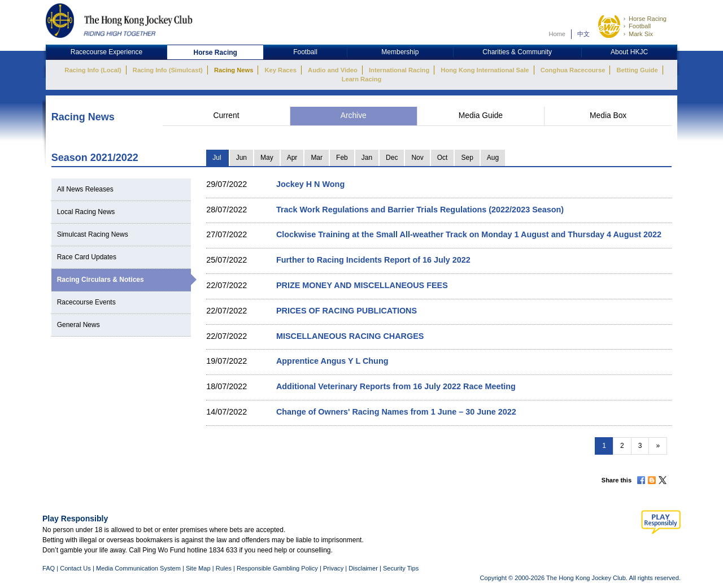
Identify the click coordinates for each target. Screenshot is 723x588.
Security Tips (401, 568)
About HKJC (629, 52)
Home (557, 34)
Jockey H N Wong (310, 184)
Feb (342, 158)
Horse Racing (648, 19)
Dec (392, 158)
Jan (367, 158)
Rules (225, 568)
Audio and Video (333, 70)
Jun (241, 158)
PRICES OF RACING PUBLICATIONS (347, 311)
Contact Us (75, 568)
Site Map (198, 568)
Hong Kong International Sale (485, 70)
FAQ (49, 568)
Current (226, 116)
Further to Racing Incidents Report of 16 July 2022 (373, 260)
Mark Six (641, 34)
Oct (443, 158)
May (267, 158)
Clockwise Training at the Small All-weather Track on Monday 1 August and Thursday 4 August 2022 (469, 234)
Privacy (333, 568)
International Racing (399, 70)
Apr (292, 158)
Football (640, 26)
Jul (217, 158)
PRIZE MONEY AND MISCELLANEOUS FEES (362, 285)
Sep (467, 158)
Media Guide (481, 116)
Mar (317, 158)
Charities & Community (517, 52)
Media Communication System (138, 568)
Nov (417, 158)
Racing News (234, 70)
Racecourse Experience (106, 52)
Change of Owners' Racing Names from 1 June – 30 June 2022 (396, 412)
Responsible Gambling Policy (277, 568)
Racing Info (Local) (93, 70)
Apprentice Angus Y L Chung (332, 361)
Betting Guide (637, 70)
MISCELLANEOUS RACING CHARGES (350, 336)
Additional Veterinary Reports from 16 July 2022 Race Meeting (396, 386)
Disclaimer (363, 568)
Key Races (281, 70)
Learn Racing (362, 79)
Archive (354, 116)
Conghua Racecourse (573, 70)
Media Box (608, 116)
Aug (493, 158)
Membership (400, 52)
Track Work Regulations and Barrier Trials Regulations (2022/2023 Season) (420, 210)
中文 (583, 34)
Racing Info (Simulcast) (168, 70)
